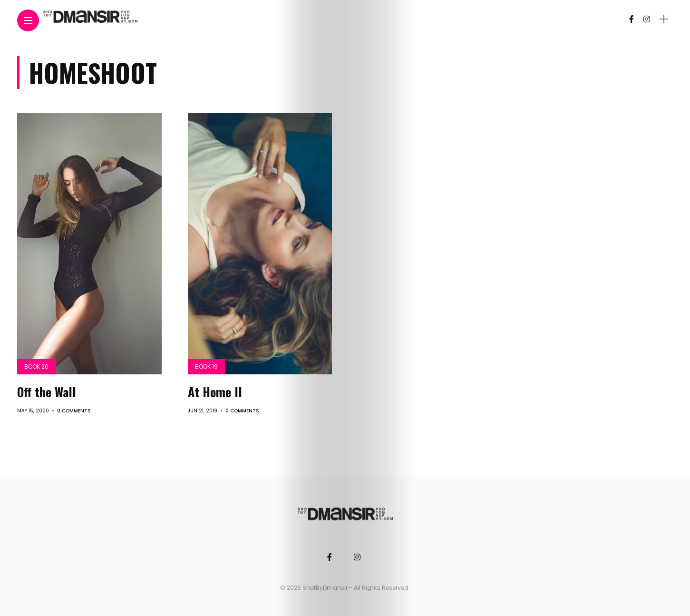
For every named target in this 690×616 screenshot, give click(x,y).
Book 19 (206, 367)
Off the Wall (47, 392)
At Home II (215, 392)
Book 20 (36, 367)
